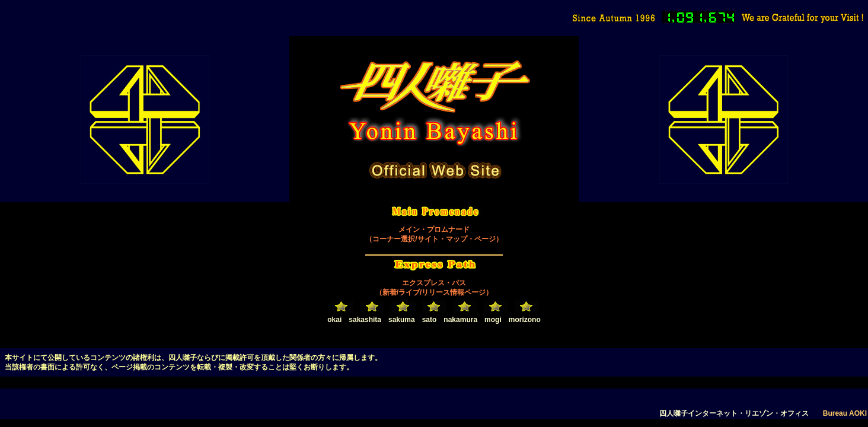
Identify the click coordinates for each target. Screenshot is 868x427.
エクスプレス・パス (434, 283)
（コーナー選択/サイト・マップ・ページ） (434, 239)
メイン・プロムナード (434, 230)
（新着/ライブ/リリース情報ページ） (434, 292)
